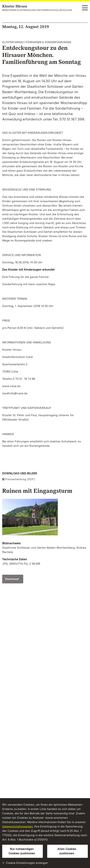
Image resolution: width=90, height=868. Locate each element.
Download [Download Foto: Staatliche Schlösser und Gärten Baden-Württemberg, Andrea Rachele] (12, 579)
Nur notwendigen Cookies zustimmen (22, 851)
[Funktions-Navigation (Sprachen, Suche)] (85, 8)
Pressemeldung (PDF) (20, 479)
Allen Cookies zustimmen (67, 851)
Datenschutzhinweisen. (18, 826)
